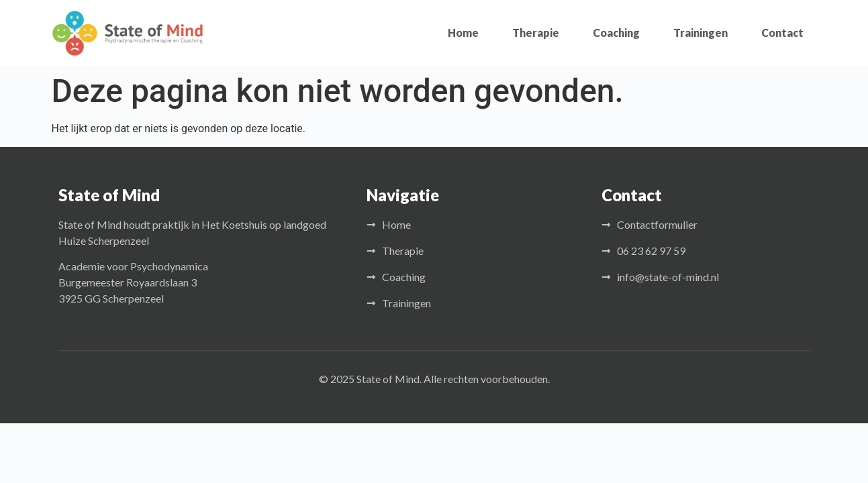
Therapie (536, 33)
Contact (782, 33)
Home (463, 33)
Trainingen (701, 33)
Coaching (616, 33)
